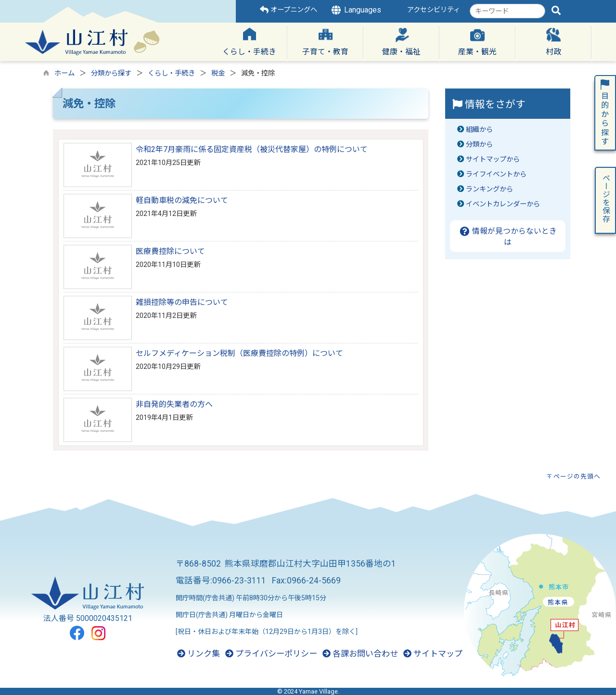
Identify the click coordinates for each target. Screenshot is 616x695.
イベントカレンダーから (503, 204)
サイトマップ (433, 654)
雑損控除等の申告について (182, 302)
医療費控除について (170, 251)
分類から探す (111, 73)
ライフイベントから (496, 174)
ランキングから (489, 189)
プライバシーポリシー (271, 654)
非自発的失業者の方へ (174, 404)
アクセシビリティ (434, 10)
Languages (356, 10)
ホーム (64, 73)
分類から (479, 145)
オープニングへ (289, 10)
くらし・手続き (171, 73)
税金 (218, 73)
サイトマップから (493, 159)
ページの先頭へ (577, 476)
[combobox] (507, 11)
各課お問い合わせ (360, 654)
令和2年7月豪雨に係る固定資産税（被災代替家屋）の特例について (252, 149)
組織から (479, 130)
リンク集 (199, 654)
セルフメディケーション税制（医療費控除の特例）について (239, 353)
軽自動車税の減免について (182, 200)
